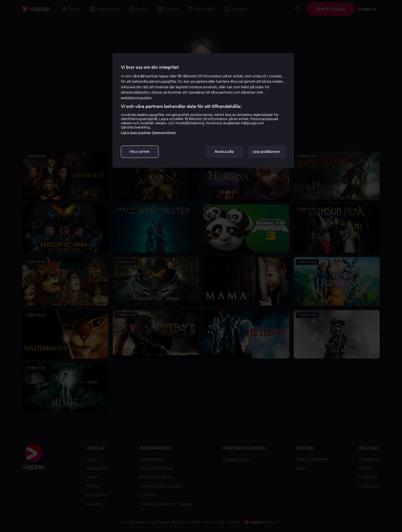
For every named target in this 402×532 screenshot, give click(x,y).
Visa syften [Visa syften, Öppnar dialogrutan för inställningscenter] (140, 152)
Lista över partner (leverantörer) (148, 133)
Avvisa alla (224, 152)
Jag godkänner (267, 152)
